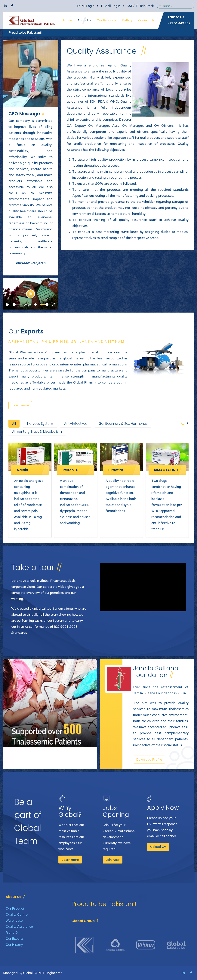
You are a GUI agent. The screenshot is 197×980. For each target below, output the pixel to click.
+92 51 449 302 (179, 23)
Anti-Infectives (76, 424)
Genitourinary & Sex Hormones (123, 424)
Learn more (20, 405)
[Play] (8, 305)
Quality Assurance (19, 927)
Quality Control (17, 914)
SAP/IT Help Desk (140, 6)
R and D (12, 933)
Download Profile (149, 760)
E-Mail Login (111, 6)
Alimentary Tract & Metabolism (37, 432)
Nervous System (40, 424)
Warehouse (14, 921)
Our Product (15, 908)
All (14, 424)
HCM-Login (86, 6)
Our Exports (15, 939)
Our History (14, 945)
